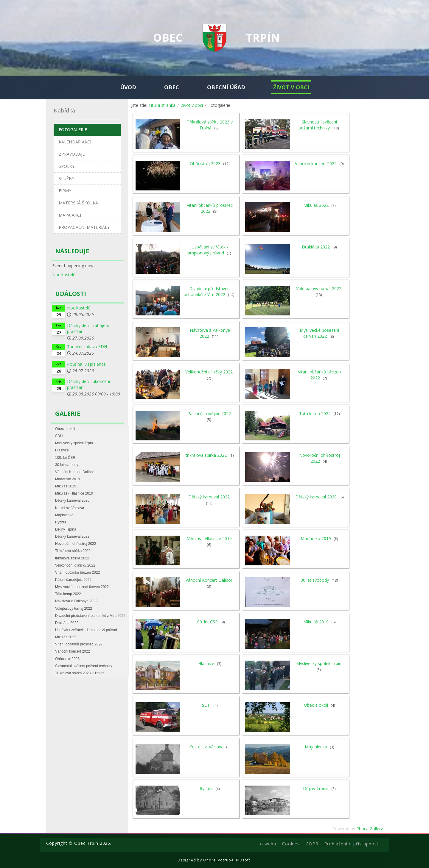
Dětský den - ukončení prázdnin (88, 384)
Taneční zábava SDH (87, 347)
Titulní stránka (162, 105)
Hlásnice (206, 663)
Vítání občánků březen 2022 (319, 375)
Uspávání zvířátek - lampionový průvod (207, 250)
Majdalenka (316, 747)
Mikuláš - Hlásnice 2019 (209, 538)
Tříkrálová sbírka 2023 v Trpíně (210, 125)
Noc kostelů (64, 275)
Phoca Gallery (370, 829)
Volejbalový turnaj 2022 (319, 288)
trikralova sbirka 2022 (206, 455)
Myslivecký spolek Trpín (319, 663)
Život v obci (192, 105)
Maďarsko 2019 (316, 538)
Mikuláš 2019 (316, 622)
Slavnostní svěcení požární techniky (318, 125)
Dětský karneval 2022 (209, 497)
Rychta (206, 788)
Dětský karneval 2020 (316, 497)
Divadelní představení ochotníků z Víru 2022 (207, 291)
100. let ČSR (206, 622)
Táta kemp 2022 (315, 413)
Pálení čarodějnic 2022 (209, 413)
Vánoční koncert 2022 (316, 164)
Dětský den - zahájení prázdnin (88, 328)
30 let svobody (315, 580)
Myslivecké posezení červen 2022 (319, 333)
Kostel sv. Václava (206, 747)
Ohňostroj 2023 (205, 164)
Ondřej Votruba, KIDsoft (227, 860)
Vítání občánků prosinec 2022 (210, 208)
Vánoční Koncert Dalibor (209, 580)
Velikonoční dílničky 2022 (209, 372)
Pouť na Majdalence (86, 364)
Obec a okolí (316, 705)
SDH (206, 705)
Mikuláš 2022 (316, 205)
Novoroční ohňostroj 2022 (320, 458)
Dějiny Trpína (316, 788)
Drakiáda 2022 (316, 247)
